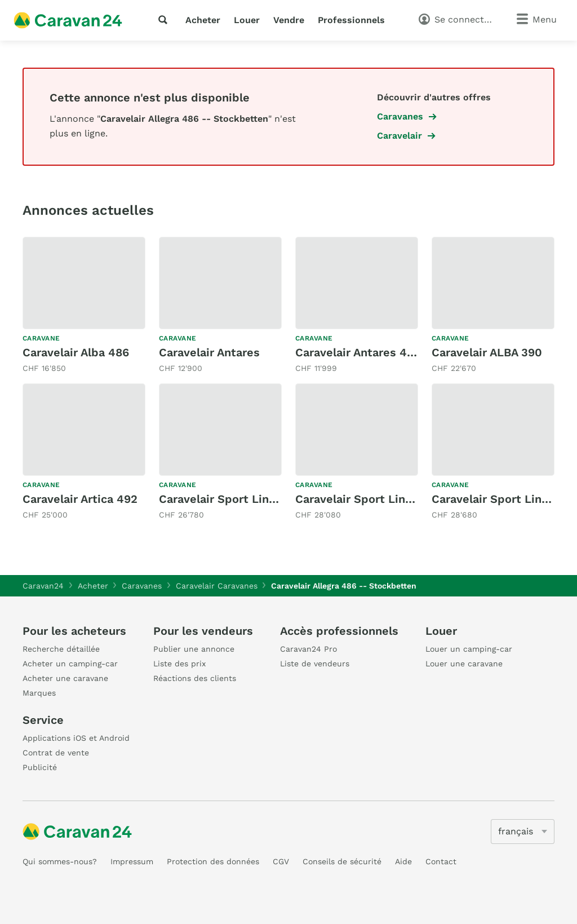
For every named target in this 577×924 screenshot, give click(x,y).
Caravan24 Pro (309, 649)
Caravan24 (43, 586)
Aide (403, 861)
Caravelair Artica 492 (80, 499)
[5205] (523, 832)
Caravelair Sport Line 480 (230, 499)
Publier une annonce (194, 649)
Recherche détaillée (61, 649)
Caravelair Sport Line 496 (502, 499)
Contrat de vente (56, 753)
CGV (281, 861)
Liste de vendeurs (315, 664)
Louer (247, 20)
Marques (39, 693)
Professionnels (351, 20)
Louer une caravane (464, 664)
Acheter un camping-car (70, 664)
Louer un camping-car (469, 649)
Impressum (132, 861)
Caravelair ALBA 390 (487, 352)
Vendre (289, 20)
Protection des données (213, 861)
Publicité (40, 767)
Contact (441, 861)
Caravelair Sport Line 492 (366, 499)
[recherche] (165, 20)
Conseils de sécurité (342, 861)
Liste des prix (179, 664)
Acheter (203, 20)
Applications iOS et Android (76, 738)
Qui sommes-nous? (60, 861)
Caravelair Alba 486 (76, 352)
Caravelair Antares (209, 352)
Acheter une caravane (65, 678)
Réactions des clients (195, 678)
